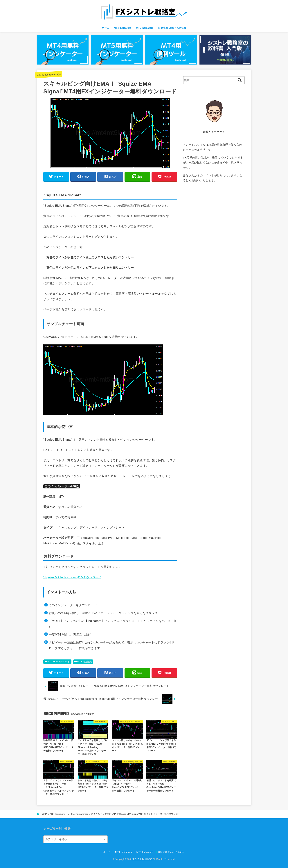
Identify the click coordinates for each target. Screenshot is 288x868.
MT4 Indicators (123, 28)
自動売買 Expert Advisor (172, 28)
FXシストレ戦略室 (142, 859)
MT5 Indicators (145, 28)
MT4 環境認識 (84, 662)
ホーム (106, 28)
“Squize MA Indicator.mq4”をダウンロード (72, 577)
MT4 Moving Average (49, 74)
